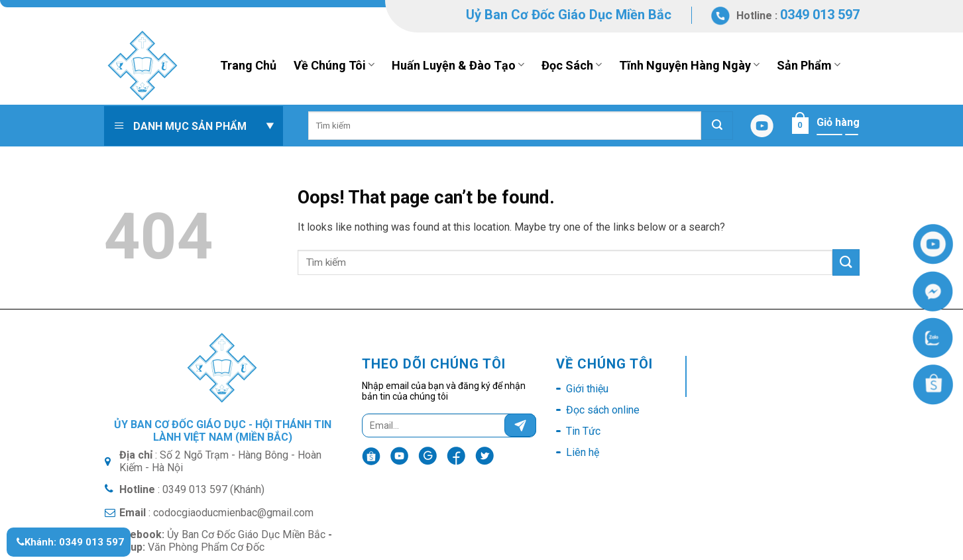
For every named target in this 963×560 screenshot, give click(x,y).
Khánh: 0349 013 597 (70, 542)
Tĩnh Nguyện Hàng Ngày (689, 65)
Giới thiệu (587, 389)
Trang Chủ (248, 65)
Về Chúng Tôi (334, 65)
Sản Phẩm (809, 65)
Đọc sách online (603, 410)
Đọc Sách (572, 65)
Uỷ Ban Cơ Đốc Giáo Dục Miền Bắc (569, 15)
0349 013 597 (820, 15)
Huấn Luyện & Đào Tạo (458, 65)
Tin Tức (583, 431)
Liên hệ (583, 452)
